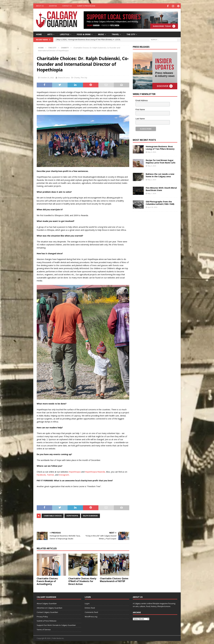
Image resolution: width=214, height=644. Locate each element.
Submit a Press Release (86, 6)
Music (101, 34)
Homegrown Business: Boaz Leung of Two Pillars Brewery (160, 147)
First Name (140, 109)
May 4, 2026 (152, 152)
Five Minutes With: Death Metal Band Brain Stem (161, 189)
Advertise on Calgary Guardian (49, 607)
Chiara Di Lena (64, 77)
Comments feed (91, 612)
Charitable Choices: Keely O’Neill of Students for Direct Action (82, 581)
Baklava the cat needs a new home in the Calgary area (160, 175)
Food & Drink (84, 34)
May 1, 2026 (152, 193)
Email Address (142, 100)
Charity (77, 77)
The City (131, 34)
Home (39, 34)
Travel (115, 34)
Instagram (64, 474)
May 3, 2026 (152, 165)
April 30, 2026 (152, 207)
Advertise (53, 6)
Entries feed (90, 607)
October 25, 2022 (47, 77)
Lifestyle (65, 34)
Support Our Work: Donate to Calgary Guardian (56, 625)
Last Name (140, 118)
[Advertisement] (153, 255)
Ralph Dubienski (90, 515)
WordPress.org (91, 616)
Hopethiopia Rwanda (95, 471)
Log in (87, 603)
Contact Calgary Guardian (47, 612)
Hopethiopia (75, 471)
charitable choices (53, 515)
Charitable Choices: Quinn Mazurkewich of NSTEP (114, 579)
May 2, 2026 (152, 179)
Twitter (50, 474)
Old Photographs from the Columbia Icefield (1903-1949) (160, 202)
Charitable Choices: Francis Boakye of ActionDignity (47, 581)
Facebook (41, 474)
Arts (50, 34)
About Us (40, 6)
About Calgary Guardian (47, 603)
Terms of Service (44, 629)
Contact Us (67, 6)
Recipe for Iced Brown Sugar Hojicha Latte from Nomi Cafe (161, 161)
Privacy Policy (42, 616)
